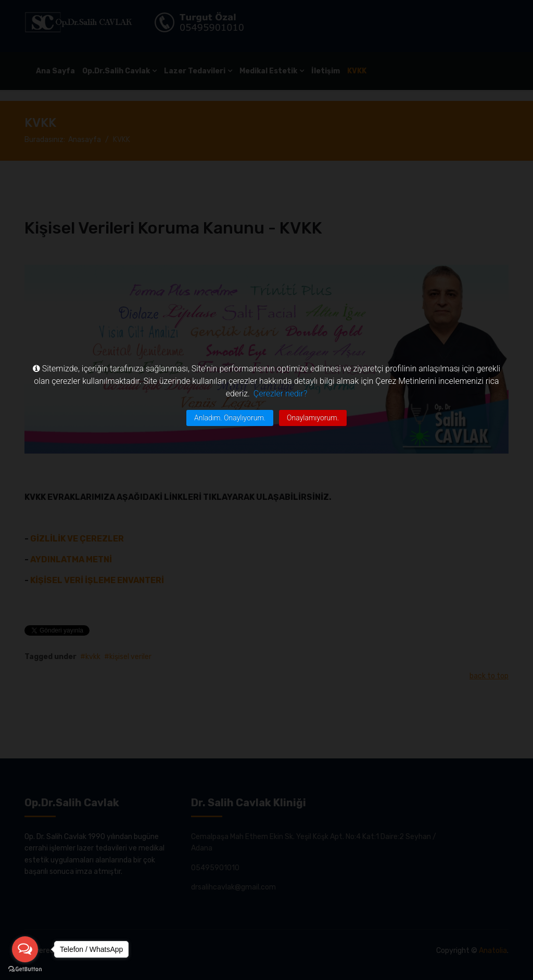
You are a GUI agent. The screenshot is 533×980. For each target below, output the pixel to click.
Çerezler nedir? (280, 394)
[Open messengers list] (25, 949)
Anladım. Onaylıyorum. (230, 418)
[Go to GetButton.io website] (25, 969)
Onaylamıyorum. (313, 418)
